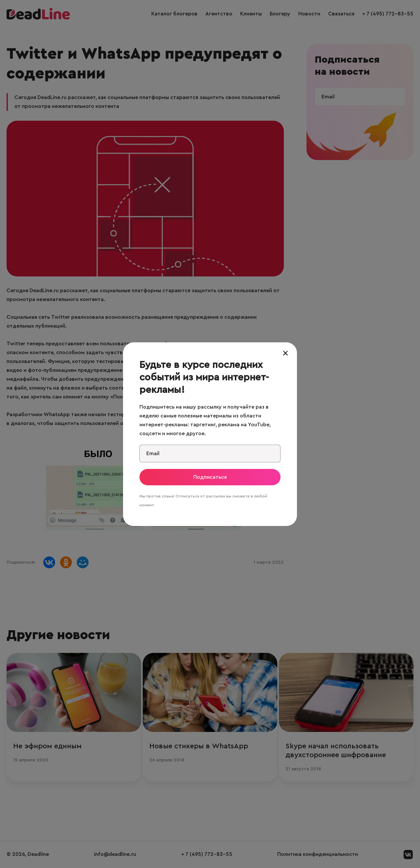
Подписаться (210, 477)
